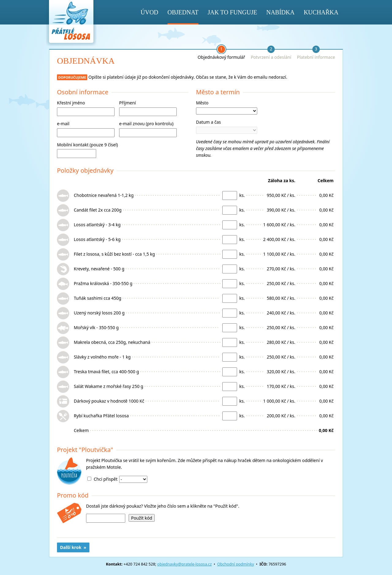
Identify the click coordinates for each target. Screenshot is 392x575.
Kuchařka (321, 12)
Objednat (183, 12)
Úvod (149, 12)
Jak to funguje (232, 12)
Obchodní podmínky (236, 564)
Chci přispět (106, 479)
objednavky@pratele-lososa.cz (184, 564)
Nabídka (280, 12)
